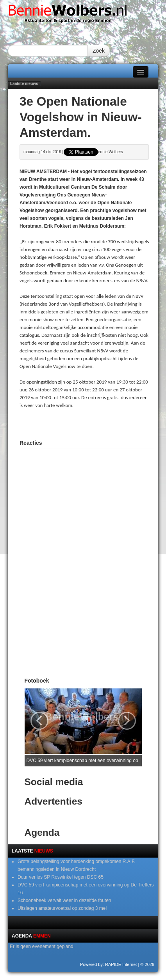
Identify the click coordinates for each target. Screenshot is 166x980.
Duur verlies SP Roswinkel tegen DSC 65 (61, 877)
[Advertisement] (93, 423)
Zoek (99, 51)
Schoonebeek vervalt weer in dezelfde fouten (64, 900)
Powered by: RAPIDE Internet (109, 964)
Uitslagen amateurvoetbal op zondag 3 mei (62, 908)
